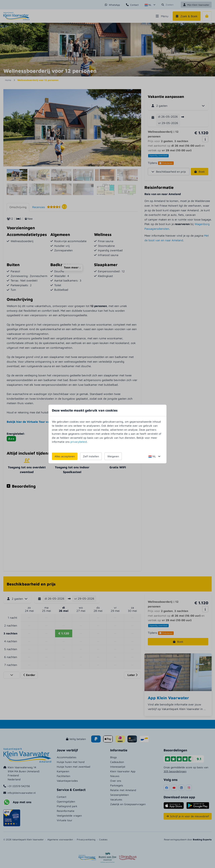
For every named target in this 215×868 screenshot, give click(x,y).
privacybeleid (79, 442)
